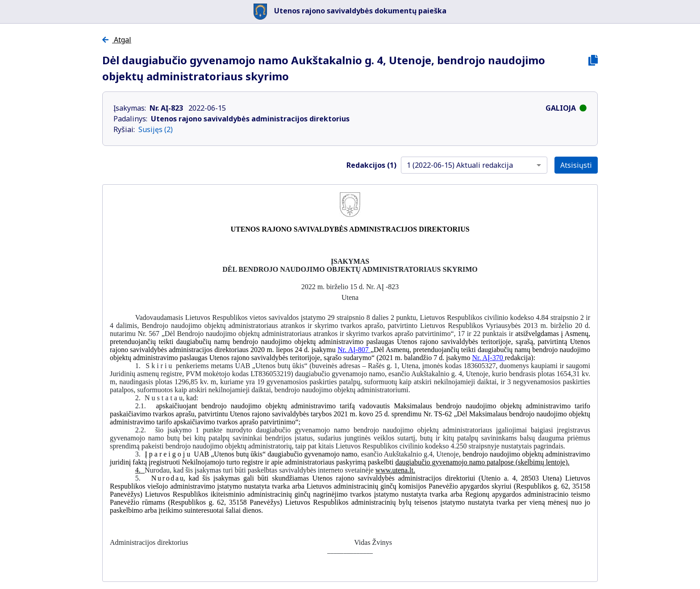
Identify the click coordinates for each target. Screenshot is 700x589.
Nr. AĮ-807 (354, 350)
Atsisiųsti (576, 165)
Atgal (117, 40)
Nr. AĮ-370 (488, 358)
